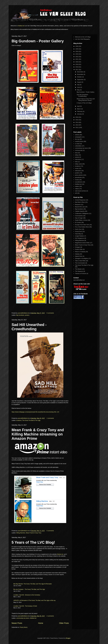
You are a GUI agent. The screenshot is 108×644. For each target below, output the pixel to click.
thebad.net (60, 554)
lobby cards (78, 164)
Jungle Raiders (80, 236)
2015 (77, 120)
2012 (77, 127)
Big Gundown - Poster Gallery (38, 41)
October (80, 77)
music (77, 168)
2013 (77, 125)
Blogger (68, 638)
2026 (77, 46)
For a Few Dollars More (82, 227)
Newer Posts (17, 623)
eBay (77, 155)
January (80, 114)
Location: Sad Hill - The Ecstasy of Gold (25, 606)
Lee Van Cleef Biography (82, 39)
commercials (79, 150)
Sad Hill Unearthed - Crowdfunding (29, 327)
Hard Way (78, 234)
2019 (77, 64)
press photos (79, 175)
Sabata (77, 254)
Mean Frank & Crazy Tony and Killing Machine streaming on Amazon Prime (38, 434)
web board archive (81, 191)
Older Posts (64, 623)
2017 (77, 70)
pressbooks (78, 177)
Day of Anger (79, 218)
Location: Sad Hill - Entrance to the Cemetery (27, 595)
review (77, 180)
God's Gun (78, 229)
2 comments (50, 616)
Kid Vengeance (80, 238)
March (79, 109)
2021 (77, 59)
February (80, 111)
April (79, 106)
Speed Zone (79, 256)
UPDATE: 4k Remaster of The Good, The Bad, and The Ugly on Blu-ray (35, 600)
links (76, 162)
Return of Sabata (80, 252)
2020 (77, 62)
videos (77, 189)
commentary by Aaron (23, 618)
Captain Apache (80, 211)
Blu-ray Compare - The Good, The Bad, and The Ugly (29, 589)
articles (77, 135)
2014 (77, 122)
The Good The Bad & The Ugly (31, 420)
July (78, 85)
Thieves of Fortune (81, 274)
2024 (77, 51)
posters (27, 315)
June (79, 87)
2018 (77, 67)
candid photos (79, 141)
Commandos (79, 216)
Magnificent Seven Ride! (82, 243)
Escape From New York (82, 225)
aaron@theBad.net (24, 313)
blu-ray (77, 139)
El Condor (78, 222)
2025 (77, 49)
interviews (78, 159)
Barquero (78, 205)
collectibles (78, 146)
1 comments (50, 418)
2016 (77, 117)
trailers (77, 186)
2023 (77, 54)
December (80, 72)
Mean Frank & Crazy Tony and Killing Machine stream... (86, 100)
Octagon (78, 247)
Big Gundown (20, 315)
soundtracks (79, 182)
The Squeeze (79, 271)
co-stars (77, 144)
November (80, 74)
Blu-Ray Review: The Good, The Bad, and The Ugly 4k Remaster (33, 584)
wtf (76, 193)
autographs (78, 137)
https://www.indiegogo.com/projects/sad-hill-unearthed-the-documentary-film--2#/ (35, 412)
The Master (78, 269)
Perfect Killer (79, 249)
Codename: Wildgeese (82, 213)
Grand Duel (78, 231)
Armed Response (80, 200)
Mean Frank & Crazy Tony (34, 533)
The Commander (80, 263)
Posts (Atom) (24, 627)
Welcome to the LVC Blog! (83, 37)
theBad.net (21, 26)
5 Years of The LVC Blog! (33, 542)
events (77, 157)
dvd (76, 153)
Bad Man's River (80, 202)
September (80, 80)
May (78, 90)
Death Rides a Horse (81, 220)
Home (41, 623)
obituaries (78, 171)
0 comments (50, 313)
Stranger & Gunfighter (82, 258)
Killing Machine (21, 533)
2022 (77, 57)
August (79, 82)
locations (19, 420)
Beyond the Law (80, 207)
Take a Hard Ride (80, 261)
